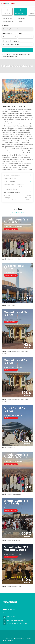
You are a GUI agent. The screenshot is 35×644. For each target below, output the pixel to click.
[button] (1, 11)
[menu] (32, 3)
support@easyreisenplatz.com (15, 620)
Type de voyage (7, 19)
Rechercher (17, 50)
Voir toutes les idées (18, 213)
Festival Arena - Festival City (14, 185)
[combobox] (24, 22)
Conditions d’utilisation (9, 56)
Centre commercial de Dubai (14, 187)
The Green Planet (10, 189)
